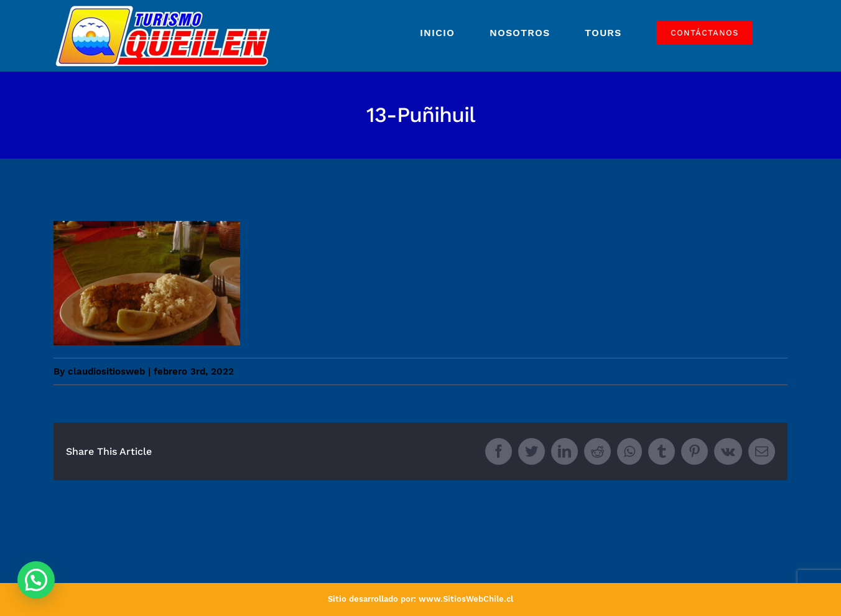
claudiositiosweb (106, 371)
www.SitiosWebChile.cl (466, 599)
